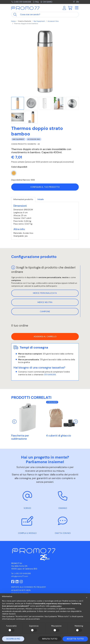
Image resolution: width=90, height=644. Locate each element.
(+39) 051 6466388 (21, 2)
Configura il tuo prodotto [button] (45, 187)
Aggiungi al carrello (45, 336)
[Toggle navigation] (77, 8)
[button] (87, 597)
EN (78, 2)
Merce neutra (45, 302)
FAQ (36, 2)
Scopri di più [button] (13, 639)
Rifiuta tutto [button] (50, 639)
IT (74, 2)
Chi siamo (46, 2)
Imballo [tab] (41, 199)
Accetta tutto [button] (75, 639)
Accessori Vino (53, 21)
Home (13, 21)
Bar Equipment (39, 21)
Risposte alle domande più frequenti (29, 587)
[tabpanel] (45, 221)
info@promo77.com (20, 576)
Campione (45, 311)
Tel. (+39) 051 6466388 (21, 574)
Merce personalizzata (45, 293)
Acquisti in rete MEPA (21, 590)
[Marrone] (14, 173)
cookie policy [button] (56, 606)
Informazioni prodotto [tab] (23, 199)
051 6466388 (50, 375)
